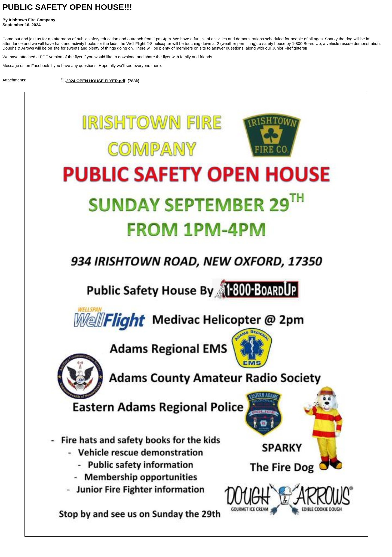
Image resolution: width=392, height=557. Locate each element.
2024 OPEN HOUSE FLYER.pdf (96, 81)
